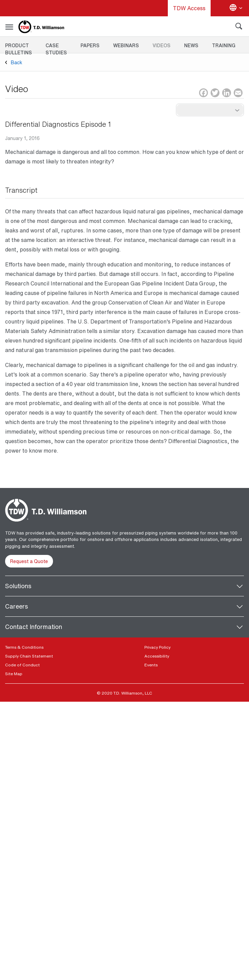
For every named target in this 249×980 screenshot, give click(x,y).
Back (17, 62)
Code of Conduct (22, 665)
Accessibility (157, 656)
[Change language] (236, 8)
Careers (16, 606)
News (191, 45)
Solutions (18, 586)
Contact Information (34, 627)
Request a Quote (29, 561)
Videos (162, 45)
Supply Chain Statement (29, 656)
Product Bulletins (19, 49)
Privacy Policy (157, 647)
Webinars (126, 45)
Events (151, 665)
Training (224, 45)
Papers (90, 45)
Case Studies (56, 49)
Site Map (14, 674)
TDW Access (189, 8)
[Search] (239, 28)
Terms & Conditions (24, 647)
